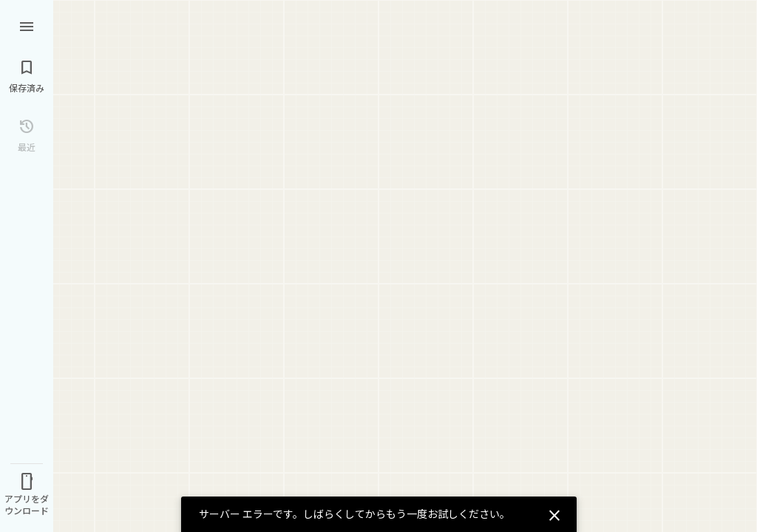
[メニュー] (27, 25)
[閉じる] (552, 514)
